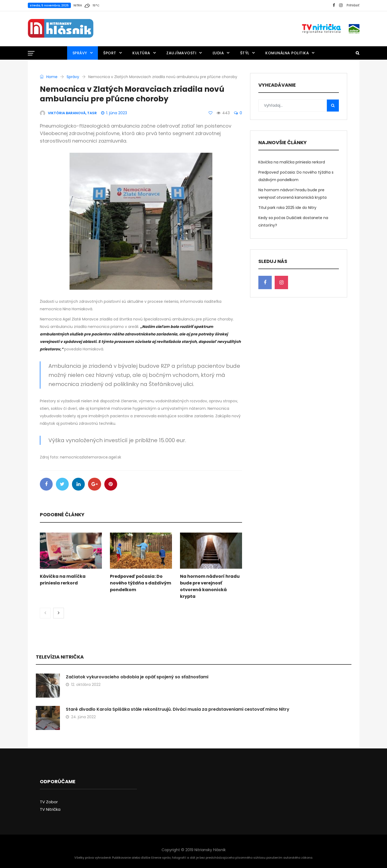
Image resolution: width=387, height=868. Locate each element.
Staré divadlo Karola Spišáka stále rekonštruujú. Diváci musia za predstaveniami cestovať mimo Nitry (178, 710)
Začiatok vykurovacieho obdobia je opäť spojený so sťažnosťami (137, 677)
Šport (110, 53)
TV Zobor (49, 802)
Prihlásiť (353, 5)
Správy (80, 53)
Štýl (245, 53)
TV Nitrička (50, 810)
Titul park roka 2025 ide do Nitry (287, 208)
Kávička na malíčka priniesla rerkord (292, 162)
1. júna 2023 (114, 113)
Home (49, 77)
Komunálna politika (287, 53)
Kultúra (141, 53)
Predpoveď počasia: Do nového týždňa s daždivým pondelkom (141, 584)
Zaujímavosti (181, 53)
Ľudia (218, 53)
